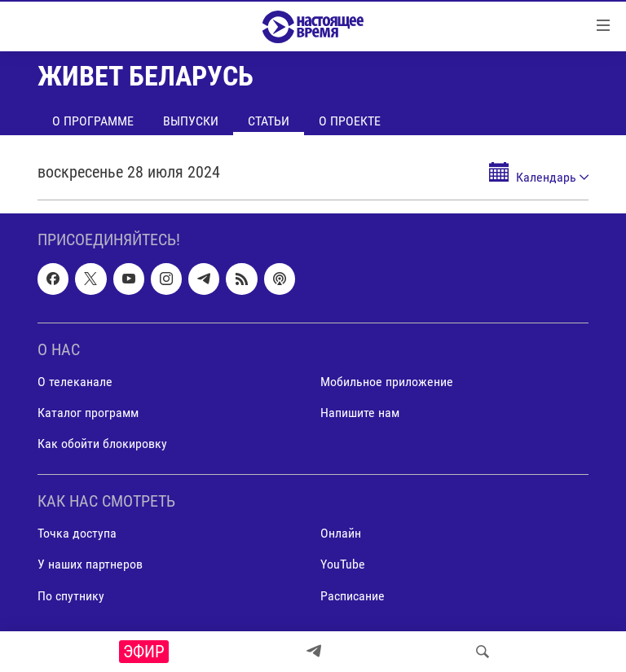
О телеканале (75, 382)
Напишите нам (360, 413)
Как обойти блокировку (102, 444)
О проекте (350, 121)
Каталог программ (88, 413)
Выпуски (191, 121)
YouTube (343, 565)
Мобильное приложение (387, 382)
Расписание (353, 596)
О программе (93, 121)
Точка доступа (77, 533)
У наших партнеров (90, 565)
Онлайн (341, 533)
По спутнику (71, 596)
